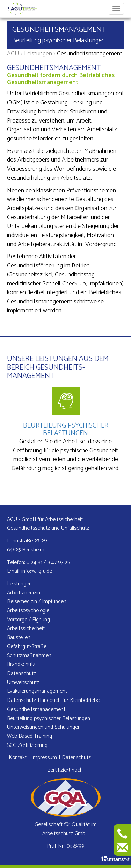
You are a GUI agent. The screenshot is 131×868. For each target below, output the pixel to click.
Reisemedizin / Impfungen (37, 602)
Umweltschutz (23, 682)
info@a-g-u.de (37, 571)
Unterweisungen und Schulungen (44, 727)
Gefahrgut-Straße (27, 647)
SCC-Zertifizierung (27, 745)
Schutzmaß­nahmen (29, 656)
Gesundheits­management (36, 709)
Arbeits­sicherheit (26, 628)
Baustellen (19, 637)
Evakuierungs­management (37, 691)
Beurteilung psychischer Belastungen (59, 40)
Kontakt (18, 758)
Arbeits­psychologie (28, 611)
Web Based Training (30, 736)
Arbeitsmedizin (24, 593)
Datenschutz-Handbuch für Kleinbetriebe (53, 700)
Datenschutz (21, 673)
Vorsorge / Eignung (28, 620)
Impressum (44, 758)
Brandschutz (21, 664)
